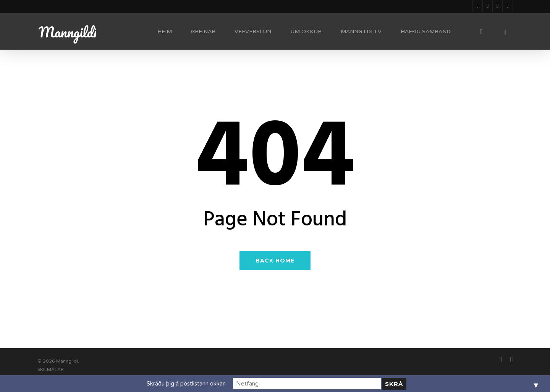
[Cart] (505, 32)
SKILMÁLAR (51, 369)
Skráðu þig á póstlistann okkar (214, 384)
